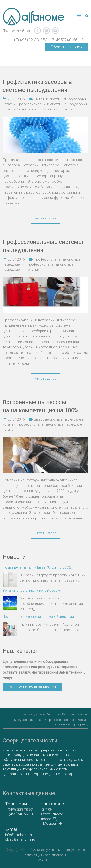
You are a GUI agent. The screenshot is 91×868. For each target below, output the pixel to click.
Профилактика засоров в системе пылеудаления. (37, 86)
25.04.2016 (16, 419)
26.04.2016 (16, 259)
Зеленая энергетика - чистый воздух (32, 591)
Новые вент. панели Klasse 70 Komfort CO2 (37, 567)
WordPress (46, 860)
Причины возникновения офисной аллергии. (39, 617)
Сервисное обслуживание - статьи (45, 109)
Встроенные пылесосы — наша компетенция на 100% (41, 406)
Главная (53, 714)
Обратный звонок (66, 47)
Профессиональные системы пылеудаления (43, 246)
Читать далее (45, 218)
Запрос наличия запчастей (32, 687)
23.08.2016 (16, 99)
